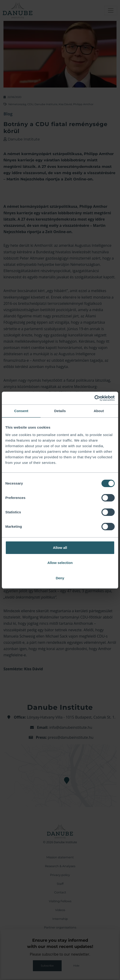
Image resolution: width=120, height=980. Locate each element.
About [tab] (99, 411)
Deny (60, 578)
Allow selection (60, 563)
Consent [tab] (21, 411)
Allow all (60, 548)
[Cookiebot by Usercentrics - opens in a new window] (94, 398)
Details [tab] (60, 411)
